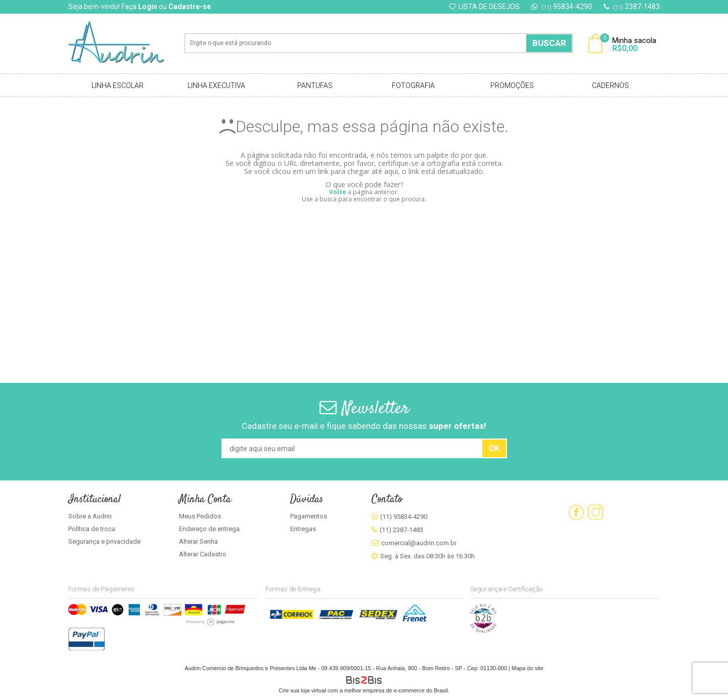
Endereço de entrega (209, 529)
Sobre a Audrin (90, 516)
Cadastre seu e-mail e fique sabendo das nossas (364, 426)
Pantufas (315, 85)
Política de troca (92, 529)
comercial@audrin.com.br (419, 543)
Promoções (512, 85)
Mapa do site (528, 668)
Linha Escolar (118, 85)
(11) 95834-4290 (404, 517)
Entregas (303, 529)
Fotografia (413, 85)
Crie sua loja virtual (302, 690)
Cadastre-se (190, 7)
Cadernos (610, 85)
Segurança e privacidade (104, 541)
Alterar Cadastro (203, 554)
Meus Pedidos (200, 516)
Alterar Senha (198, 541)
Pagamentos (309, 516)
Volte (338, 192)
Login (148, 7)
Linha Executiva (216, 85)
